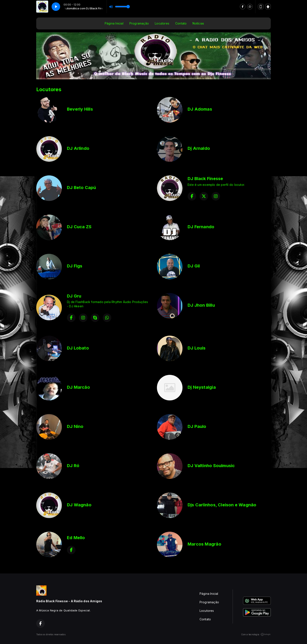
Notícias (198, 23)
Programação (139, 23)
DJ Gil (194, 266)
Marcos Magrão (204, 544)
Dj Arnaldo (199, 148)
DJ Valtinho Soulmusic (211, 466)
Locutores (162, 23)
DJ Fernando (201, 227)
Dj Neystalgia (202, 387)
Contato (181, 23)
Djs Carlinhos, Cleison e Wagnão (222, 505)
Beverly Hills (80, 109)
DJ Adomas (200, 109)
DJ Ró (73, 466)
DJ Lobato (78, 348)
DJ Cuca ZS (79, 227)
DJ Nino (75, 426)
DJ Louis (197, 348)
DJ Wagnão (79, 505)
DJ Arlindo (78, 148)
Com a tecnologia (256, 634)
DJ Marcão (78, 387)
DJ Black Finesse (205, 179)
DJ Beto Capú (82, 188)
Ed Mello (76, 538)
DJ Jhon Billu (201, 305)
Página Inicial (114, 23)
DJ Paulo (197, 426)
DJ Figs (75, 266)
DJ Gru (74, 296)
